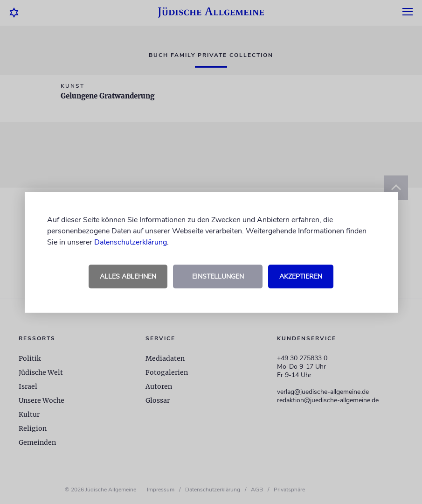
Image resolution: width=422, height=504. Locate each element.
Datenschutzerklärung (131, 242)
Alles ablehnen (128, 276)
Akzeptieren (301, 276)
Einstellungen (218, 276)
